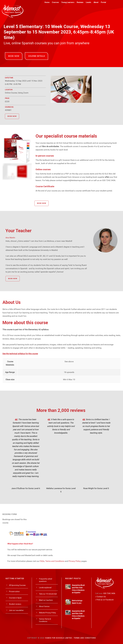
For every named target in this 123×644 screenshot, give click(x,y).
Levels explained (45, 588)
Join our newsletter (16, 610)
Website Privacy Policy (47, 613)
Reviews (80, 2)
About (96, 2)
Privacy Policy (75, 561)
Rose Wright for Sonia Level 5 (96, 488)
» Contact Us (100, 597)
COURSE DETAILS (36, 56)
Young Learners (68, 2)
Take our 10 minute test (48, 594)
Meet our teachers (46, 600)
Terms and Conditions (55, 561)
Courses (55, 2)
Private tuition (14, 591)
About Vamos (44, 606)
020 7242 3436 (109, 593)
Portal (103, 2)
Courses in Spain (15, 598)
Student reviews (15, 604)
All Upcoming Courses (17, 585)
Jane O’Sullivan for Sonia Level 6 (26, 488)
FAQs (42, 561)
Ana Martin (10, 238)
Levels (88, 2)
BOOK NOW (14, 56)
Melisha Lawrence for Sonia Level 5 (61, 490)
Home (47, 2)
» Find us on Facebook (104, 600)
